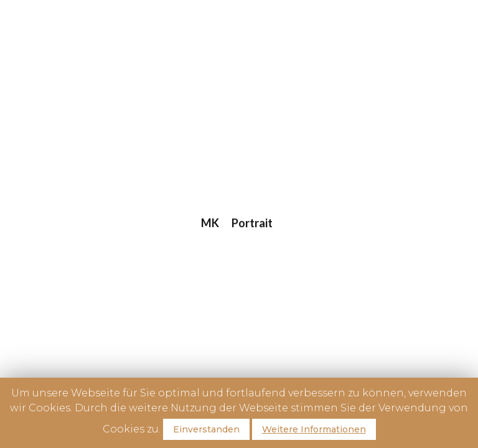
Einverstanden (206, 429)
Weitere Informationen (314, 429)
